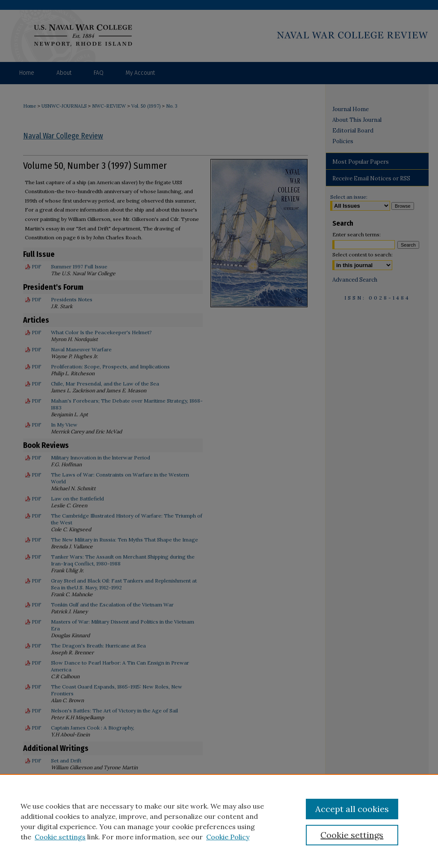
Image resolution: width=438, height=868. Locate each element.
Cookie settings (60, 837)
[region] (219, 821)
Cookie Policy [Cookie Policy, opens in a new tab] (228, 837)
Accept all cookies (352, 809)
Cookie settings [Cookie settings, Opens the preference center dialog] (352, 835)
